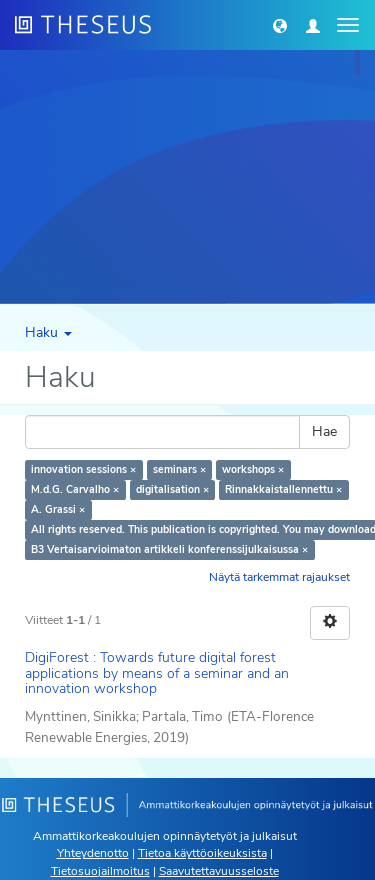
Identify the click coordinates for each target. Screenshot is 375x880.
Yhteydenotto (93, 853)
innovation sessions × (83, 469)
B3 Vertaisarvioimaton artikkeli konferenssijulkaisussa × (169, 549)
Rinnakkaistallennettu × (283, 489)
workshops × (253, 469)
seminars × (179, 469)
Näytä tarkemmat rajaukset (279, 577)
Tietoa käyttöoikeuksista (202, 853)
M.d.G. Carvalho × (75, 489)
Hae (324, 431)
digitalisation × (172, 489)
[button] (280, 25)
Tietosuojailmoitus (100, 871)
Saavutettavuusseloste (219, 871)
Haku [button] (48, 332)
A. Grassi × (58, 509)
